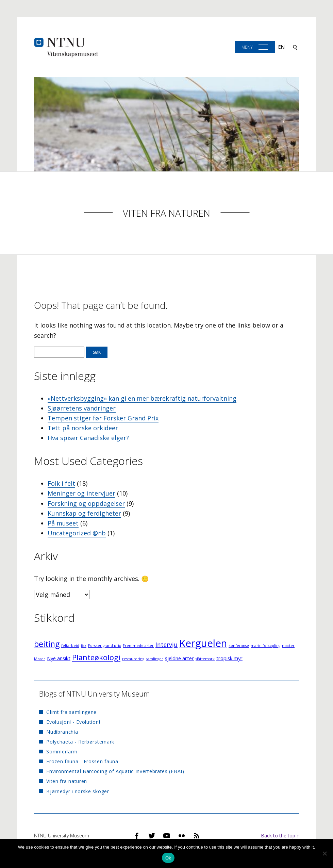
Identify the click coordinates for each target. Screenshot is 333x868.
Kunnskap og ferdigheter (84, 513)
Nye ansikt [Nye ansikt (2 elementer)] (59, 658)
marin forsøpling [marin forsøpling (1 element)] (265, 646)
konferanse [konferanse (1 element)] (239, 646)
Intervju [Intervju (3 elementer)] (166, 645)
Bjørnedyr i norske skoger (78, 791)
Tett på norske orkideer (83, 428)
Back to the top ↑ (280, 836)
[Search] (295, 47)
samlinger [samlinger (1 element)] (155, 659)
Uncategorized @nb (77, 533)
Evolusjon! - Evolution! (73, 722)
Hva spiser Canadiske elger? (88, 438)
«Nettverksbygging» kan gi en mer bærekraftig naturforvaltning (142, 398)
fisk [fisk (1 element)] (84, 646)
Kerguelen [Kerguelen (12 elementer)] (203, 643)
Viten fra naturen (166, 213)
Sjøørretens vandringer (82, 408)
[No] (324, 853)
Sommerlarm (62, 752)
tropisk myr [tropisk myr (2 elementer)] (229, 658)
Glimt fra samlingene (71, 712)
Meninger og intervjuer (81, 493)
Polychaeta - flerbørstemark (80, 742)
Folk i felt (61, 483)
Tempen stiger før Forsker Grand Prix (103, 418)
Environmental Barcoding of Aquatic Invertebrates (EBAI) (115, 771)
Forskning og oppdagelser (86, 503)
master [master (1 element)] (288, 646)
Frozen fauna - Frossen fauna (82, 761)
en (281, 47)
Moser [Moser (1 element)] (40, 659)
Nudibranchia (62, 732)
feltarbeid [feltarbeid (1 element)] (70, 646)
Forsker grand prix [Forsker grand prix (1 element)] (105, 646)
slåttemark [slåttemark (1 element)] (205, 659)
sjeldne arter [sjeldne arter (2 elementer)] (179, 658)
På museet (63, 523)
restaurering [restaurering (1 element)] (133, 659)
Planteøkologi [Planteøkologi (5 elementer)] (96, 657)
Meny (247, 47)
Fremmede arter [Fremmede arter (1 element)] (138, 646)
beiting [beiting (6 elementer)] (47, 644)
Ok (168, 858)
